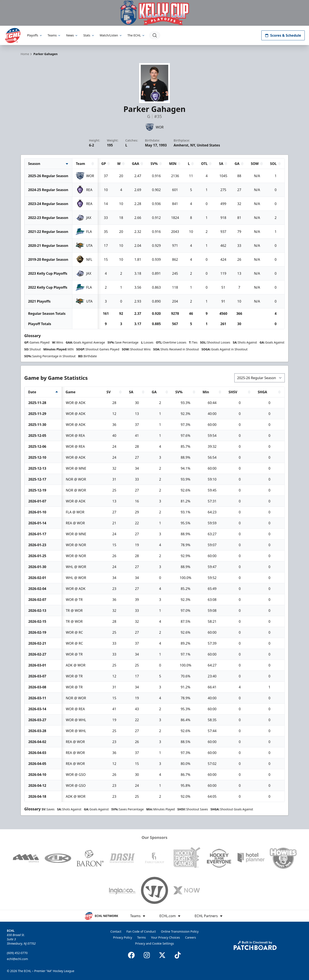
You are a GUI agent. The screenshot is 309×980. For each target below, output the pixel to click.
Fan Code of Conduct (141, 931)
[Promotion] (154, 13)
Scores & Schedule (283, 35)
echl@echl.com (17, 959)
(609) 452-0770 (17, 953)
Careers (191, 937)
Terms (141, 937)
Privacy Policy (123, 937)
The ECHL (136, 35)
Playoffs (35, 35)
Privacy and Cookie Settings (155, 943)
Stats (89, 35)
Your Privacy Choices (166, 937)
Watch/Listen (111, 35)
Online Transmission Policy (180, 931)
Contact (116, 931)
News (72, 35)
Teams (54, 35)
